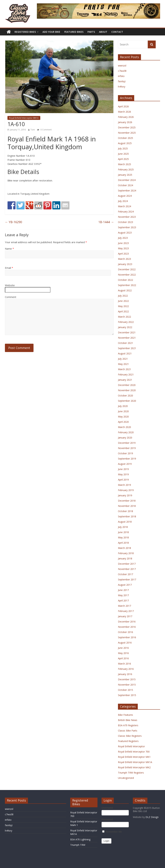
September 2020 (127, 401)
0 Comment (44, 130)
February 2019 (126, 490)
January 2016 (125, 674)
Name (9, 249)
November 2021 (127, 338)
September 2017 (127, 579)
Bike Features (125, 715)
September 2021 (127, 348)
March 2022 (124, 317)
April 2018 (123, 543)
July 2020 (123, 406)
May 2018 (123, 537)
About (103, 32)
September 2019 (127, 459)
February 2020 (126, 432)
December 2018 (127, 501)
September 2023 (127, 227)
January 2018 (125, 558)
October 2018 (125, 511)
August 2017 (125, 585)
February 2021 (126, 374)
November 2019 (127, 448)
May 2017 (123, 595)
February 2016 (126, 669)
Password (107, 820)
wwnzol (122, 66)
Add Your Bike (51, 32)
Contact (117, 32)
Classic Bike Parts (128, 731)
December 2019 (127, 443)
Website (10, 285)
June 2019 (123, 469)
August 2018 (125, 522)
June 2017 (123, 590)
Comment (11, 297)
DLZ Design (152, 817)
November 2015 (127, 685)
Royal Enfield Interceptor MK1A (24, 118)
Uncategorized (126, 778)
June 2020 (123, 411)
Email (9, 268)
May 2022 (123, 306)
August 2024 (125, 196)
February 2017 (126, 611)
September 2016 (127, 637)
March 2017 (124, 606)
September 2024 (127, 191)
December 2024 (127, 180)
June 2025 (123, 154)
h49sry (122, 87)
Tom (33, 130)
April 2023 (123, 254)
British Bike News (128, 720)
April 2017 (123, 601)
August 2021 (125, 353)
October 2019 (125, 453)
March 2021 (124, 369)
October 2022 (125, 280)
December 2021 (127, 332)
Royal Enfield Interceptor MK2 (134, 767)
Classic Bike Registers (130, 736)
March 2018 (124, 548)
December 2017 (127, 564)
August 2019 (125, 464)
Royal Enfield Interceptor (131, 746)
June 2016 (123, 648)
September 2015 (127, 695)
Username (107, 808)
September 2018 (127, 516)
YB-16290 (13, 222)
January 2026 (125, 122)
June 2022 (123, 301)
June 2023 (123, 243)
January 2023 (125, 264)
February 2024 (126, 212)
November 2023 (127, 217)
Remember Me (112, 832)
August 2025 (125, 143)
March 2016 (124, 664)
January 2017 (125, 616)
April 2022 (123, 311)
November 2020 (127, 390)
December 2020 (127, 385)
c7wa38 (122, 71)
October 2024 (125, 185)
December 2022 (127, 269)
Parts (91, 32)
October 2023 (125, 222)
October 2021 (125, 343)
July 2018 (123, 527)
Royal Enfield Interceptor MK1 (134, 757)
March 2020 (124, 427)
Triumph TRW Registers (131, 773)
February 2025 (126, 169)
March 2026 (124, 112)
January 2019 (125, 495)
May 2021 (123, 364)
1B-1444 (106, 222)
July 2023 (123, 238)
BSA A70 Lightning (80, 839)
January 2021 (125, 380)
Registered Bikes (25, 32)
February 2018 (126, 553)
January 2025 (125, 175)
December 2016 (127, 622)
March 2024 (124, 206)
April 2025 (123, 159)
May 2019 (123, 474)
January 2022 (125, 327)
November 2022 (127, 275)
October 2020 (125, 396)
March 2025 (124, 164)
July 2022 (123, 296)
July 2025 (123, 148)
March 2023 (124, 259)
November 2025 (127, 133)
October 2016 (125, 632)
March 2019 (124, 485)
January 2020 (125, 438)
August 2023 (125, 233)
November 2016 (127, 627)
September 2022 (127, 285)
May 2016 (123, 653)
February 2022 (126, 322)
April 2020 (123, 422)
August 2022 (125, 290)
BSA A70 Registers (128, 725)
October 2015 (125, 690)
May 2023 (123, 248)
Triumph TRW (78, 845)
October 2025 (125, 138)
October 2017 (125, 574)
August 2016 (125, 643)
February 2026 (126, 117)
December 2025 (127, 127)
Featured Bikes (74, 32)
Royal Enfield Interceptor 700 (134, 752)
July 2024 (123, 201)
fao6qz (122, 81)
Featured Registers (128, 741)
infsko (121, 76)
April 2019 (123, 480)
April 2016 (123, 658)
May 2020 (123, 417)
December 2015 (127, 679)
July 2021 (123, 359)
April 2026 (123, 106)
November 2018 (127, 506)
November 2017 (127, 569)
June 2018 (123, 532)
